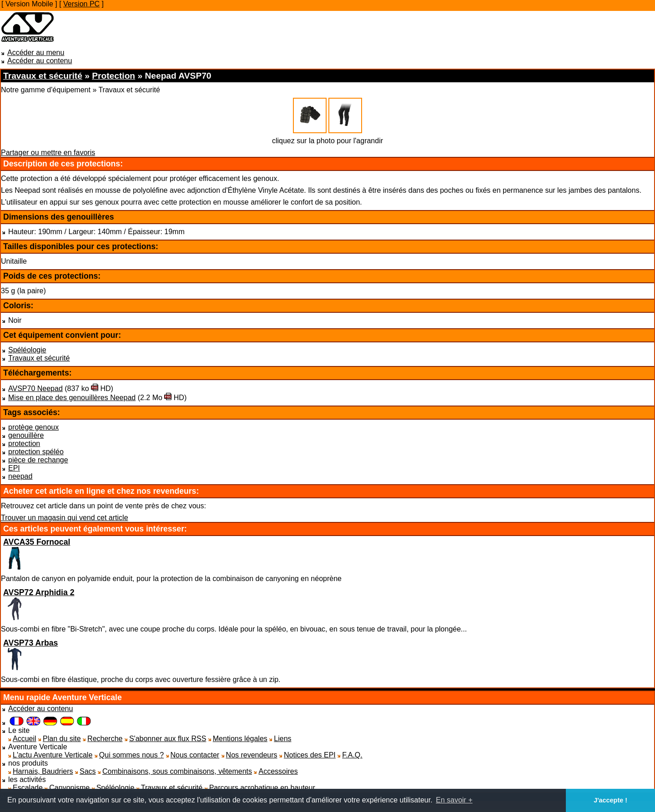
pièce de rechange (38, 460)
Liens (282, 739)
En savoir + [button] (454, 800)
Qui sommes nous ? (131, 755)
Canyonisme (69, 788)
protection (24, 444)
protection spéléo (36, 452)
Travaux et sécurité (39, 358)
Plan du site (62, 739)
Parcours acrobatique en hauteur (262, 788)
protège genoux (33, 427)
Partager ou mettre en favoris (48, 153)
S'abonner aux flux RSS (168, 739)
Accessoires (278, 771)
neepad (20, 476)
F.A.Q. (352, 755)
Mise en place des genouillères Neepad (72, 398)
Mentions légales (240, 739)
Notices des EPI (310, 755)
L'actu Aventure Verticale (53, 755)
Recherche (105, 739)
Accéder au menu (36, 53)
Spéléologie (27, 350)
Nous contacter (195, 755)
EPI (14, 468)
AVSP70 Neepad (35, 388)
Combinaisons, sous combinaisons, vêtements (177, 771)
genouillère (26, 435)
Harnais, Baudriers (43, 771)
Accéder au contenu (40, 61)
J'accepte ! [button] (610, 800)
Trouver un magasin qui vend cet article (65, 518)
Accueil (25, 739)
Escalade (28, 788)
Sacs (88, 771)
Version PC (81, 4)
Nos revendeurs (252, 755)
